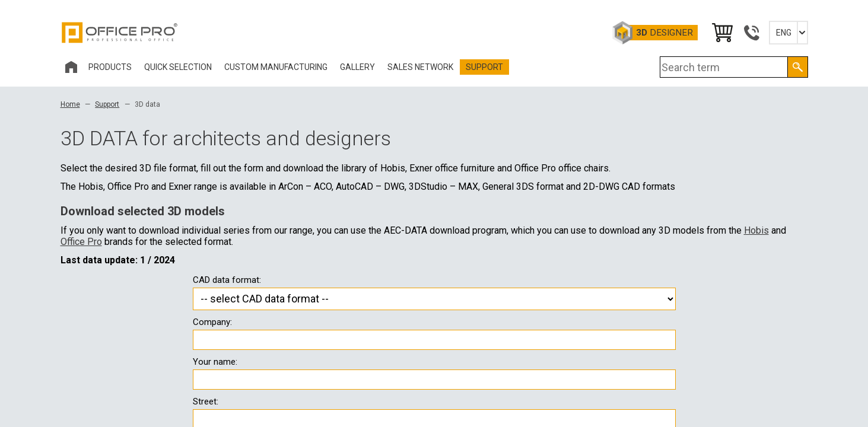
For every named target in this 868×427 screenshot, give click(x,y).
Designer (664, 33)
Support (107, 104)
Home (70, 104)
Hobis (756, 230)
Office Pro (120, 33)
